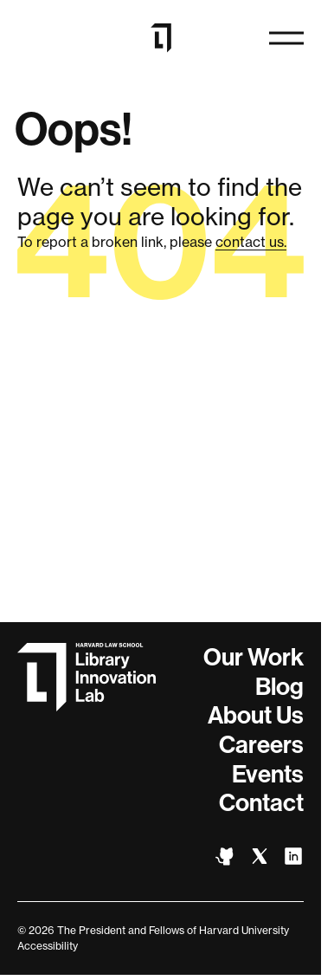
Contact (261, 803)
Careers (261, 745)
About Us (256, 715)
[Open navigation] (286, 38)
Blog (279, 687)
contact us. (251, 242)
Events (268, 774)
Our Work (254, 657)
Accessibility (48, 946)
